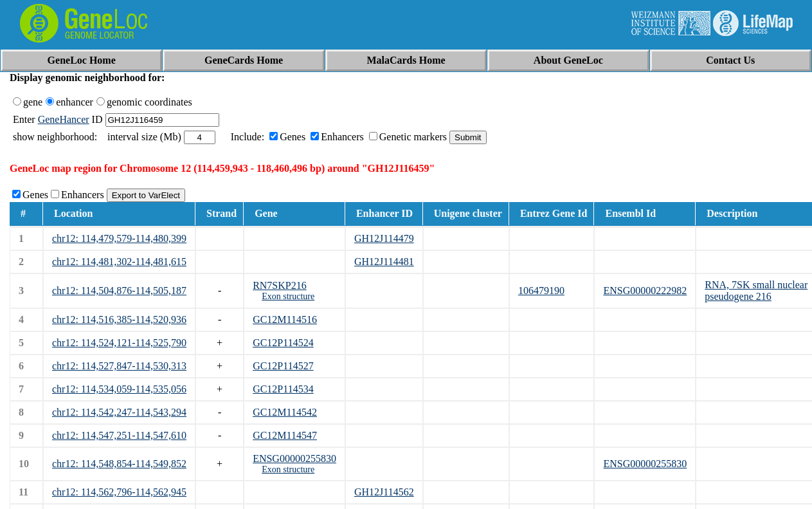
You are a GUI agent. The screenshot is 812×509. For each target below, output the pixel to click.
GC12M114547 (285, 435)
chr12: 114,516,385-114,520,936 (119, 319)
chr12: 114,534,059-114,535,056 (119, 389)
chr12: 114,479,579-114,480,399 (119, 238)
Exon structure (288, 296)
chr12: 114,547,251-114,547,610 (119, 435)
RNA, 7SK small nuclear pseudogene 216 (756, 291)
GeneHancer (64, 119)
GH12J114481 (384, 262)
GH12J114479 (384, 238)
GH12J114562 (384, 492)
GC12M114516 (285, 319)
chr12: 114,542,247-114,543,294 (119, 412)
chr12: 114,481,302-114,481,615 (119, 262)
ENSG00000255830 (294, 458)
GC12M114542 (285, 412)
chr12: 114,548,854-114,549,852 (119, 464)
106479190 (541, 291)
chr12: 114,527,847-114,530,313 (119, 366)
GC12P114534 (283, 389)
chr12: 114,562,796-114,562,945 (119, 492)
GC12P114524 (283, 343)
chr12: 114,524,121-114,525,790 (119, 343)
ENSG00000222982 (645, 291)
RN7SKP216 (280, 285)
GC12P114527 (283, 366)
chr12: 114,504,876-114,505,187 (119, 291)
